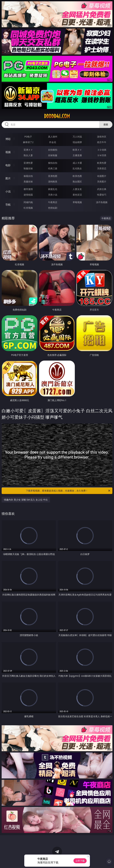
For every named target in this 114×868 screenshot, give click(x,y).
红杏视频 (28, 208)
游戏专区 (102, 137)
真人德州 (53, 137)
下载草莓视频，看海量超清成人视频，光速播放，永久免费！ (68, 491)
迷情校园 (28, 195)
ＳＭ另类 (102, 155)
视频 (8, 152)
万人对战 (77, 137)
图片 (8, 178)
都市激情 (28, 189)
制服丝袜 (28, 168)
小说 (8, 191)
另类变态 (102, 168)
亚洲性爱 (28, 163)
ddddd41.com (57, 116)
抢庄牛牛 (102, 142)
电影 (8, 165)
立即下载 (80, 861)
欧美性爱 (102, 163)
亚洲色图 (53, 176)
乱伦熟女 (77, 168)
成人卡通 (77, 163)
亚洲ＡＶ (28, 150)
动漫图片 (102, 176)
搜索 (106, 124)
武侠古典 (102, 189)
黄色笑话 (77, 195)
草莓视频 (77, 202)
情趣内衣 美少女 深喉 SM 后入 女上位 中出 (26, 500)
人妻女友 (77, 189)
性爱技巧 (102, 195)
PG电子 (28, 137)
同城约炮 (28, 202)
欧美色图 (77, 176)
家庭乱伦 (53, 189)
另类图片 (102, 182)
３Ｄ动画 (102, 150)
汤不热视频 (102, 202)
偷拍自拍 (53, 163)
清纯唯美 (53, 182)
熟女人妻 (28, 155)
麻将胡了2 (28, 142)
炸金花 (53, 142)
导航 (8, 205)
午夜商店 (53, 202)
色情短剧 (53, 208)
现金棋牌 (77, 142)
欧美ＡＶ (77, 150)
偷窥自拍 (28, 176)
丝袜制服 (53, 155)
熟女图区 (77, 182)
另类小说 (53, 195)
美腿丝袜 (28, 182)
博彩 (8, 139)
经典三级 (53, 168)
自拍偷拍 (53, 150)
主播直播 (77, 155)
